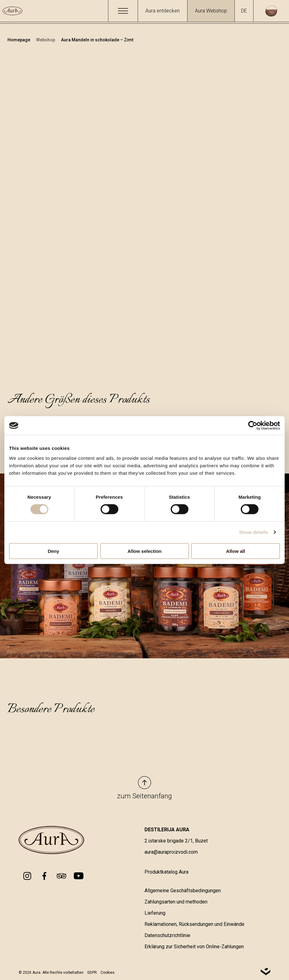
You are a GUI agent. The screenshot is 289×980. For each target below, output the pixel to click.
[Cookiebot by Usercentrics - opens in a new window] (253, 426)
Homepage (19, 40)
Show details (254, 532)
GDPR (92, 973)
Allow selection (144, 551)
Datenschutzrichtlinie (167, 935)
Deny (53, 551)
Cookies (108, 973)
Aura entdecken (163, 11)
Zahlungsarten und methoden (176, 902)
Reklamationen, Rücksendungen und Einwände (194, 924)
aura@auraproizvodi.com (171, 852)
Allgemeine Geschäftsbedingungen (183, 891)
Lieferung (155, 913)
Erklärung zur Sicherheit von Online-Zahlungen (194, 947)
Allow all (236, 551)
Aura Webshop (211, 11)
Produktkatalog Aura (166, 872)
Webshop (46, 40)
